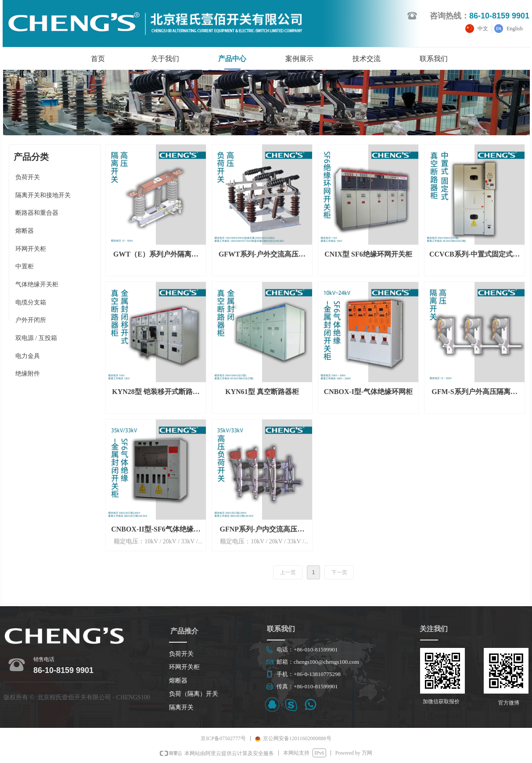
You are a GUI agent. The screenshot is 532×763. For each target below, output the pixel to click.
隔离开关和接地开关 (43, 195)
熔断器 (25, 231)
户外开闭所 (31, 320)
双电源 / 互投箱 (36, 338)
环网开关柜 (31, 249)
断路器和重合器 (37, 213)
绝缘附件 (28, 374)
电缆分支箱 (31, 302)
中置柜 (25, 266)
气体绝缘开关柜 (37, 284)
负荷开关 (28, 177)
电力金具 (28, 356)
